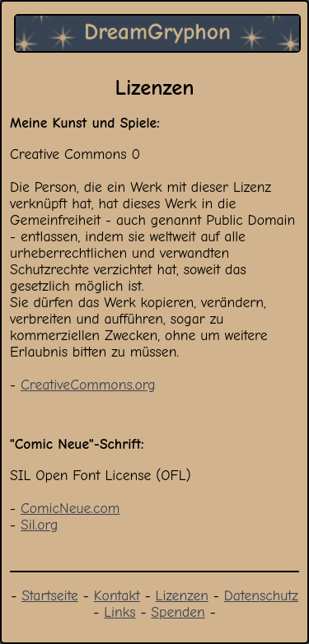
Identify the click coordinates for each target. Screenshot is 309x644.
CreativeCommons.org (88, 385)
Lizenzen (182, 595)
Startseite (50, 595)
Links (119, 612)
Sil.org (39, 525)
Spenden (178, 612)
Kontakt (117, 595)
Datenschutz (261, 595)
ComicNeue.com (70, 508)
